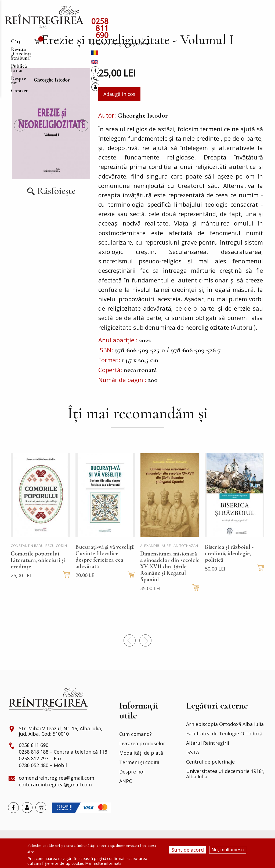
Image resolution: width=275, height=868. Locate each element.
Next (82, 141)
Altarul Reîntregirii (208, 758)
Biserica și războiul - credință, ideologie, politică (229, 569)
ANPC (126, 797)
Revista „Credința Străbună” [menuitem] (134, 12)
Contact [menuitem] (233, 12)
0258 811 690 (115, 21)
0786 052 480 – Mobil (43, 781)
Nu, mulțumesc (228, 850)
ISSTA (193, 768)
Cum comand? (135, 750)
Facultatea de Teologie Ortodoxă (224, 749)
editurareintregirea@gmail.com (55, 800)
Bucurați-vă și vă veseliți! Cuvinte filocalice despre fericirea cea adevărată (105, 572)
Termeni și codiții (139, 778)
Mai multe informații (103, 863)
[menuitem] (44, 17)
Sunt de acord (188, 850)
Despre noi (132, 787)
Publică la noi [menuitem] (181, 12)
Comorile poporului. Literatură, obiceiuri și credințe (38, 575)
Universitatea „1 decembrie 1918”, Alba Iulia (225, 789)
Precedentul (20, 141)
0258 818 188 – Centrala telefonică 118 (63, 767)
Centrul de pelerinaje (210, 777)
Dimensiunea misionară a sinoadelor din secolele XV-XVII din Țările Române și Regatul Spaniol (170, 582)
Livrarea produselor (142, 759)
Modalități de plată (141, 768)
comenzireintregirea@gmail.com (169, 23)
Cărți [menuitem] (97, 12)
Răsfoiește (56, 206)
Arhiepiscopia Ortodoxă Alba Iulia (225, 740)
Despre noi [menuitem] (210, 12)
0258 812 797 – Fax (40, 774)
